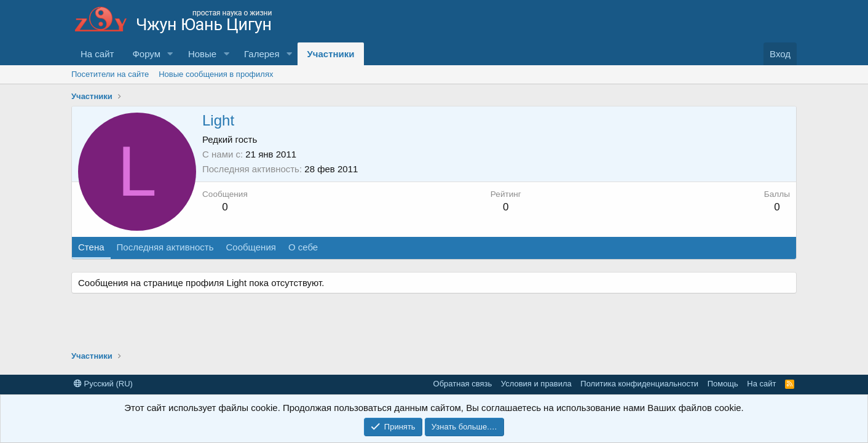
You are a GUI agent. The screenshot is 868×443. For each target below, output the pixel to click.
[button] (170, 54)
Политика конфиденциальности (639, 384)
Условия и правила (536, 384)
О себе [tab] (303, 247)
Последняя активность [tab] (165, 247)
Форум (146, 54)
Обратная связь (463, 384)
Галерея (262, 54)
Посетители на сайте (110, 74)
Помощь (723, 384)
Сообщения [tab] (251, 247)
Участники (330, 54)
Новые (202, 54)
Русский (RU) (103, 384)
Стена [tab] (91, 247)
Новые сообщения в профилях (216, 74)
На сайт (97, 54)
